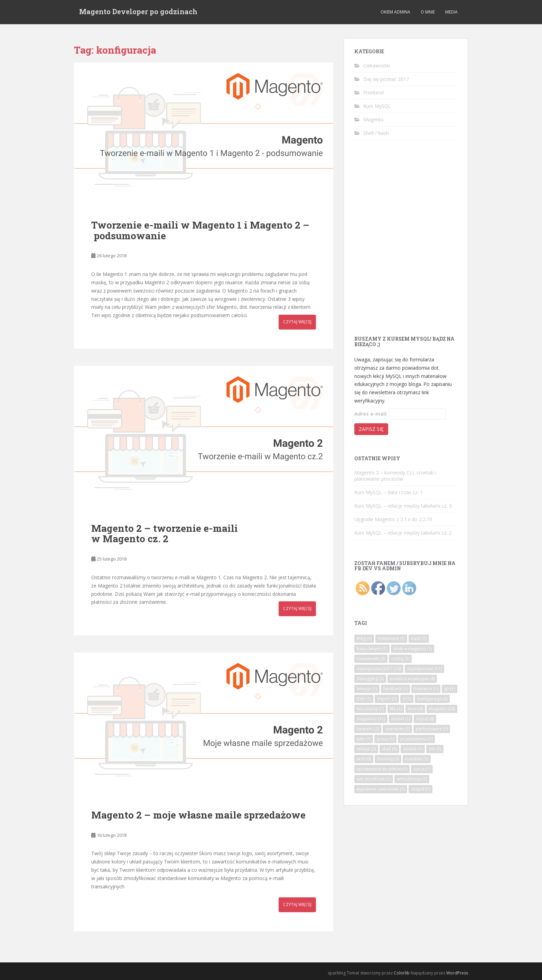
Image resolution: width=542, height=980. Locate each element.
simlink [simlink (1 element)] (413, 749)
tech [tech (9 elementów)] (364, 759)
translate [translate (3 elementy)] (417, 759)
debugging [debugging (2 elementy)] (370, 679)
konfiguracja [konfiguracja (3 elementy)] (432, 699)
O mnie (428, 12)
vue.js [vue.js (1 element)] (422, 769)
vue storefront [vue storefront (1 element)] (374, 779)
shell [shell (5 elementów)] (389, 749)
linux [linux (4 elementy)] (415, 709)
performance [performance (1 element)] (432, 729)
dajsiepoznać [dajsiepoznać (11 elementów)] (424, 669)
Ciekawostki (377, 66)
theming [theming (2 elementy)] (388, 759)
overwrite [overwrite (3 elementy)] (397, 729)
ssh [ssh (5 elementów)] (435, 749)
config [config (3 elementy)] (400, 659)
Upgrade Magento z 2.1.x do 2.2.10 (393, 519)
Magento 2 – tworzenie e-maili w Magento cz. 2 (165, 534)
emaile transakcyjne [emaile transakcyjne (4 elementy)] (412, 679)
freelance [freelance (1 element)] (426, 689)
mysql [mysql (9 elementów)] (425, 719)
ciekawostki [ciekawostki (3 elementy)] (371, 659)
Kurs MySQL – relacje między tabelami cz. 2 (403, 533)
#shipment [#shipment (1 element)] (391, 639)
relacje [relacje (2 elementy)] (366, 749)
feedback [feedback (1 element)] (395, 689)
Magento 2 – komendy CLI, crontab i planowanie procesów (395, 476)
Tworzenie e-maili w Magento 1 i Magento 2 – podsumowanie (200, 230)
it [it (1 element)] (407, 699)
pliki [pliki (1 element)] (364, 739)
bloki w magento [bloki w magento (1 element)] (413, 649)
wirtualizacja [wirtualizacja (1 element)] (412, 779)
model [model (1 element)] (401, 719)
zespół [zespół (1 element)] (420, 789)
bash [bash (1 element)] (419, 639)
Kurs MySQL (377, 106)
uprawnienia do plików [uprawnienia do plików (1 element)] (382, 769)
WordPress (457, 973)
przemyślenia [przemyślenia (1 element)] (416, 739)
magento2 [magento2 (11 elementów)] (371, 719)
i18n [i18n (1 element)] (364, 699)
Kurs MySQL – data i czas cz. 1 (389, 492)
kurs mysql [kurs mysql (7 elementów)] (370, 709)
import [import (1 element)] (387, 699)
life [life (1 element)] (396, 709)
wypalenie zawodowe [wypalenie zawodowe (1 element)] (381, 789)
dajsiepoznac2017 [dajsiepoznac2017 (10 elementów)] (379, 669)
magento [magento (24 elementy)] (442, 709)
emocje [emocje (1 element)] (367, 689)
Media (451, 12)
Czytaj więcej (297, 322)
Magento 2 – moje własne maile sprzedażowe (198, 815)
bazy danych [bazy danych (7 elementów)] (372, 649)
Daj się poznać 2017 (386, 79)
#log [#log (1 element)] (364, 639)
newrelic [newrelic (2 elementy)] (368, 729)
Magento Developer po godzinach (138, 12)
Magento (373, 119)
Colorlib (402, 973)
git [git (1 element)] (450, 689)
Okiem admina (395, 12)
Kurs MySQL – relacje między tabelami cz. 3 (403, 506)
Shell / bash (376, 133)
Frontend (373, 93)
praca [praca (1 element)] (385, 739)
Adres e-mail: (371, 414)
